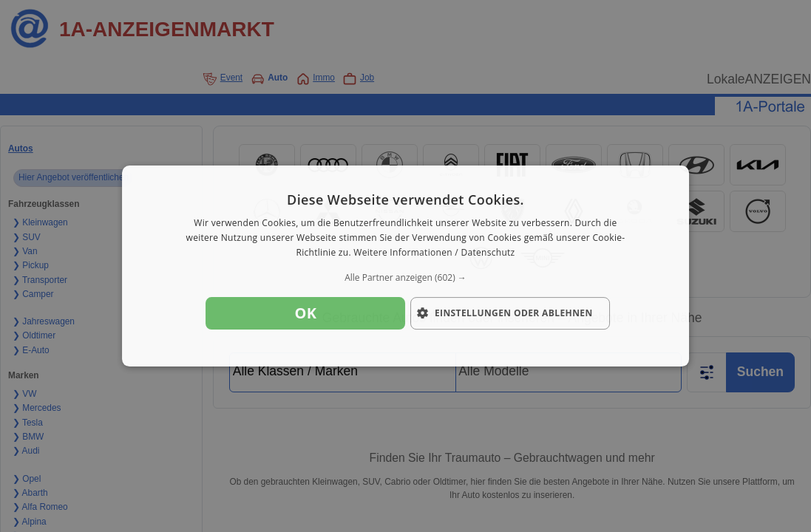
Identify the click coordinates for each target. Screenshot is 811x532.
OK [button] (305, 313)
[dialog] (406, 266)
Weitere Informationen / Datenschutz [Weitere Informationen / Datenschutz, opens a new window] (434, 252)
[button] (406, 278)
